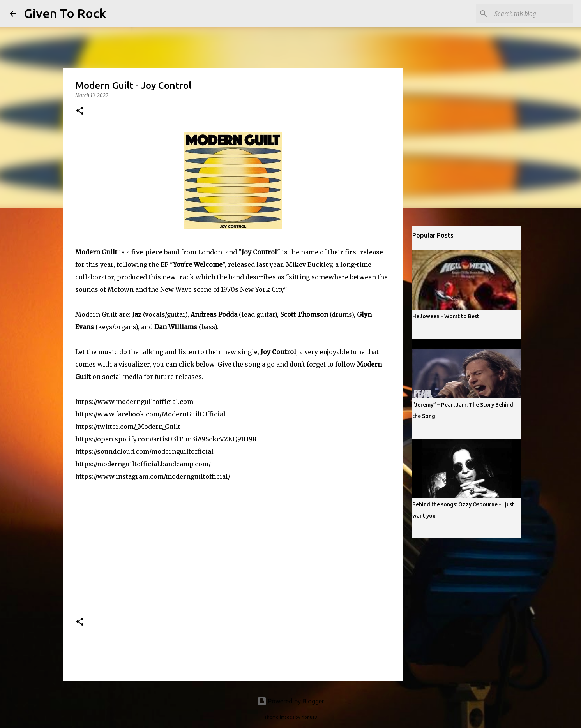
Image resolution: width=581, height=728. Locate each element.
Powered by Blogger (291, 701)
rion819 (309, 717)
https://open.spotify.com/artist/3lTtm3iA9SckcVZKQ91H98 (166, 439)
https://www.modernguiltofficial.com (134, 402)
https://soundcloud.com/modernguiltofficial (144, 451)
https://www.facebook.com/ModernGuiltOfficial (150, 414)
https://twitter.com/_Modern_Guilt (128, 427)
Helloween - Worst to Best (446, 316)
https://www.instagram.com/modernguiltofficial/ (153, 476)
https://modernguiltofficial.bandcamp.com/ (143, 464)
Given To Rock (65, 13)
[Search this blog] (532, 14)
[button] (80, 111)
